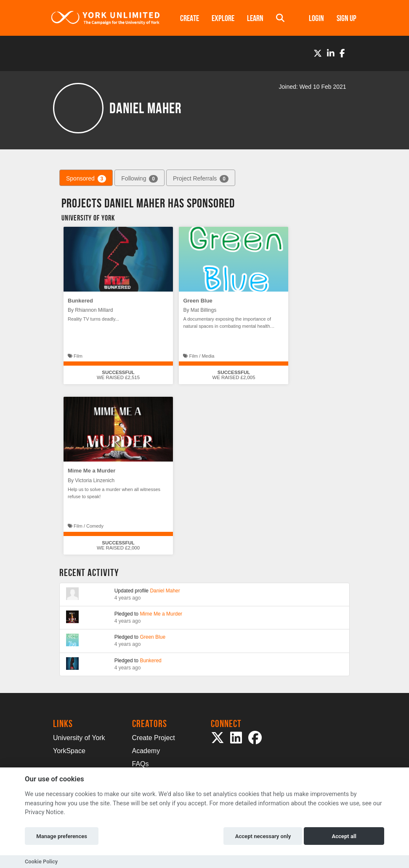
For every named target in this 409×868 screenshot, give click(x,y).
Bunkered (80, 301)
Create (190, 18)
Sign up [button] (347, 18)
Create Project (154, 738)
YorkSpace (69, 751)
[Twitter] (318, 53)
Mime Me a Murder (92, 471)
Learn (255, 18)
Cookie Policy (41, 861)
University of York (79, 738)
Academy (146, 751)
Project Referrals (201, 179)
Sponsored (86, 179)
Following (139, 179)
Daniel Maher (165, 591)
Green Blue (198, 301)
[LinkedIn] (331, 53)
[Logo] (106, 18)
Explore (223, 18)
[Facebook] (342, 53)
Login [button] (316, 18)
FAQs (141, 764)
